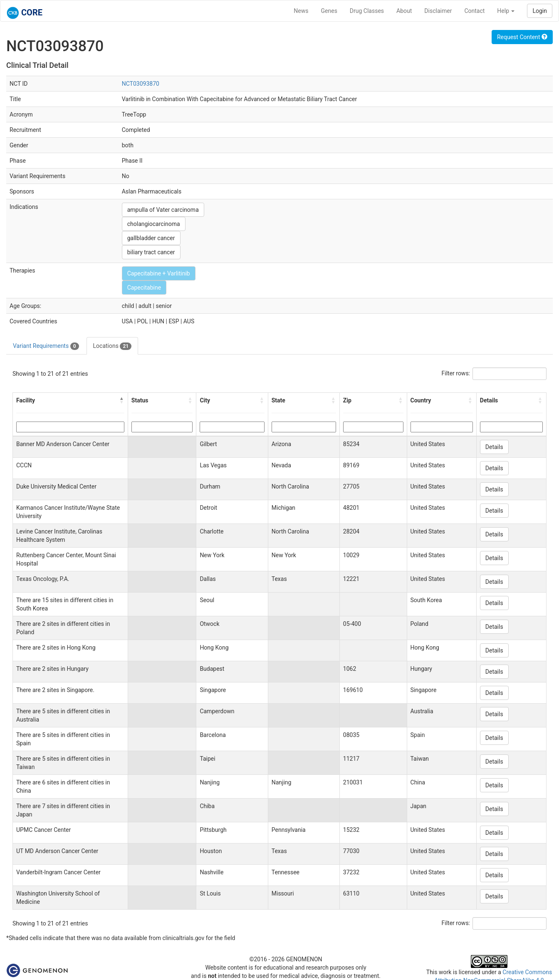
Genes (329, 11)
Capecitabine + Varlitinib (159, 273)
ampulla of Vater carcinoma (163, 210)
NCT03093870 (141, 84)
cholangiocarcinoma (154, 224)
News (301, 11)
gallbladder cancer (151, 238)
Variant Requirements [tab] (46, 346)
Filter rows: (456, 373)
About (404, 11)
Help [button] (506, 11)
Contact (474, 11)
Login (540, 11)
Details (494, 447)
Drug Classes (367, 11)
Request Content (522, 37)
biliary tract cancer (151, 252)
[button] (122, 400)
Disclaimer (438, 11)
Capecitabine (144, 288)
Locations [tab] (113, 346)
